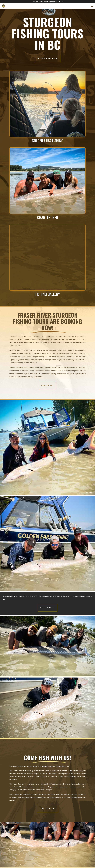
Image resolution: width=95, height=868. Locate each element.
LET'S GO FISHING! (47, 58)
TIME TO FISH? (48, 809)
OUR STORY (48, 385)
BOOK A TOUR (47, 608)
